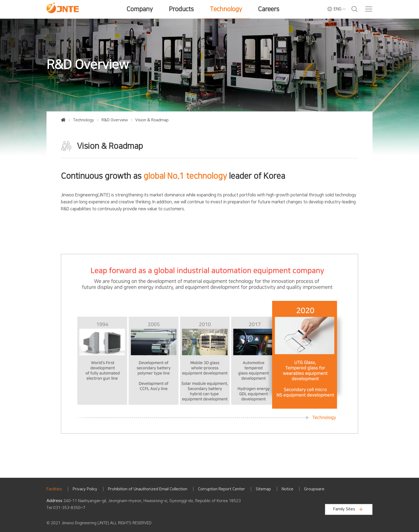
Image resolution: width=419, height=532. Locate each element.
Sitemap (263, 489)
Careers (269, 9)
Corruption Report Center (222, 489)
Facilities (54, 489)
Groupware (314, 489)
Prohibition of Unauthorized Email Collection (148, 489)
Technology (226, 9)
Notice (288, 489)
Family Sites (348, 509)
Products (181, 9)
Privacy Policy (85, 489)
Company (140, 9)
